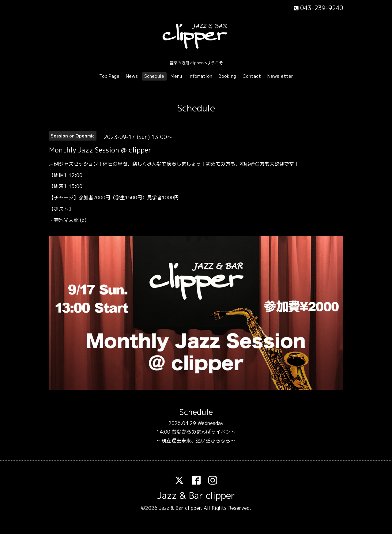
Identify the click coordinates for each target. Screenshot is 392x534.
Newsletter (280, 76)
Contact (252, 76)
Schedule (154, 76)
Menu (176, 76)
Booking (227, 76)
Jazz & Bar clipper (196, 495)
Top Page (109, 76)
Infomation (200, 76)
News (132, 76)
